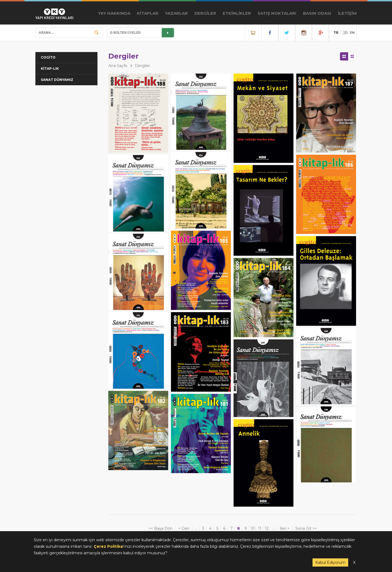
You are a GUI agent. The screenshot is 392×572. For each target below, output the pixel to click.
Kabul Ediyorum (330, 562)
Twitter (287, 33)
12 (267, 528)
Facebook (270, 33)
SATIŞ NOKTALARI (277, 13)
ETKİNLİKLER (237, 13)
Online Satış (253, 33)
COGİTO (48, 57)
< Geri (184, 528)
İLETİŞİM (347, 13)
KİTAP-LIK (50, 69)
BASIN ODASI (317, 13)
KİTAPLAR (148, 13)
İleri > (285, 528)
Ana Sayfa (118, 66)
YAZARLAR (176, 13)
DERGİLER (205, 13)
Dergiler (142, 66)
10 (253, 528)
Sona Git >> (306, 528)
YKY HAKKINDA (114, 13)
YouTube (320, 33)
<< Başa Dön (161, 528)
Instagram (304, 33)
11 (260, 528)
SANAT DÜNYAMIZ (57, 80)
